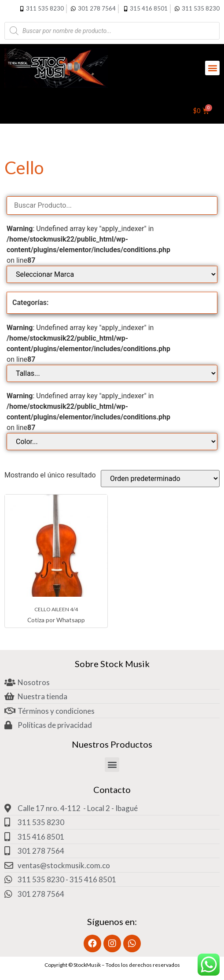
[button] (212, 68)
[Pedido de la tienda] (160, 479)
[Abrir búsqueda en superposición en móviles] (112, 31)
